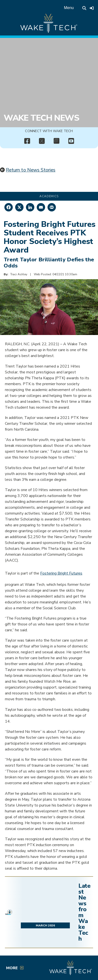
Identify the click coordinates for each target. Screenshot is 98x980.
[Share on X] (19, 207)
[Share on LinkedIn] (30, 207)
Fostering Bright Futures (61, 573)
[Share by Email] (41, 207)
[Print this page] (52, 207)
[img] (27, 141)
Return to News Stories (31, 170)
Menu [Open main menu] (69, 8)
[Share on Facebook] (9, 207)
